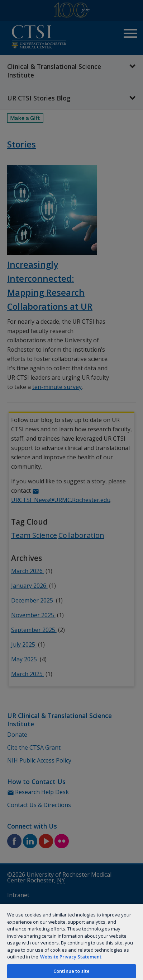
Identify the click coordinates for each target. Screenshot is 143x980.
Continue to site (71, 971)
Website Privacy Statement (71, 957)
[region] (71, 942)
